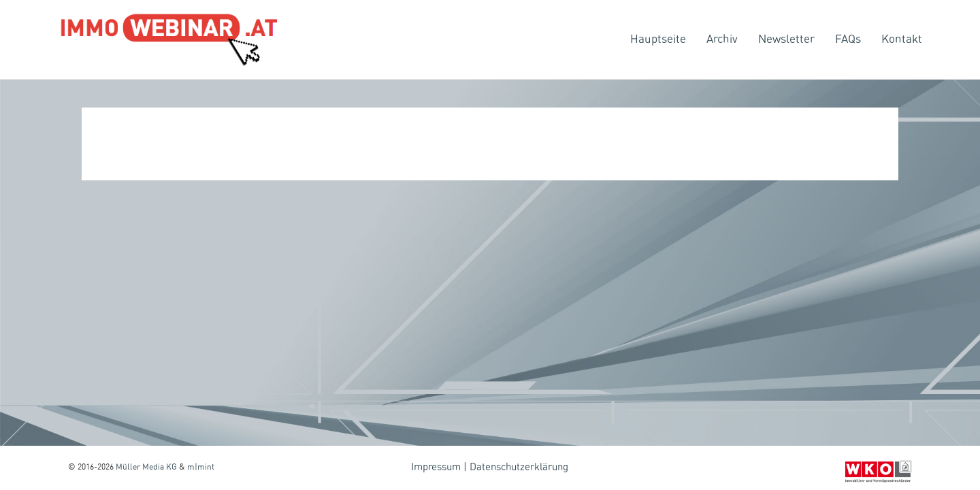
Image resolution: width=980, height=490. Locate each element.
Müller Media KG (146, 467)
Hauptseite (658, 39)
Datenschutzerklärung (519, 467)
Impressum (436, 467)
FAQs (848, 39)
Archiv (722, 39)
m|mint (201, 467)
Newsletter (786, 39)
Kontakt (902, 39)
